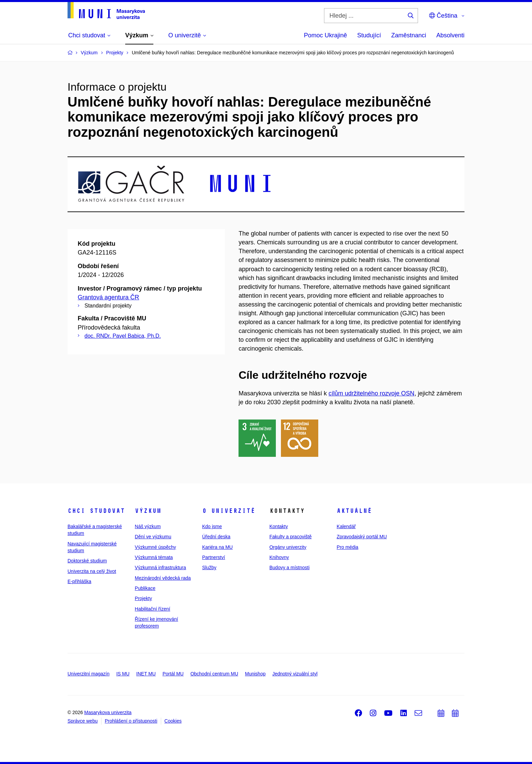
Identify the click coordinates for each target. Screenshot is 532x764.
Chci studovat (96, 511)
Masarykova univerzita (108, 712)
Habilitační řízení (152, 609)
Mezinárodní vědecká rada (163, 578)
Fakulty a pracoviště (291, 537)
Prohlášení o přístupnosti (131, 721)
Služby (209, 567)
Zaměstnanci (409, 35)
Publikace (145, 588)
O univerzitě (229, 511)
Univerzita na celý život (92, 571)
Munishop (255, 674)
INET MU (146, 674)
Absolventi (450, 35)
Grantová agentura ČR (108, 297)
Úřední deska (216, 537)
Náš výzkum (148, 526)
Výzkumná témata (154, 557)
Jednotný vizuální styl (295, 674)
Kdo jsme (212, 526)
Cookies (173, 721)
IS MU (123, 674)
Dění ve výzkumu (153, 537)
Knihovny (279, 557)
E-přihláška (79, 581)
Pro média (347, 547)
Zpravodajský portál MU (362, 537)
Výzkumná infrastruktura (160, 567)
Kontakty (279, 526)
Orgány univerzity (288, 547)
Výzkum (148, 511)
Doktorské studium (87, 561)
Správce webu (83, 721)
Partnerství (214, 557)
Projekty (143, 598)
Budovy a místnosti (289, 567)
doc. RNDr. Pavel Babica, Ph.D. (123, 336)
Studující (369, 35)
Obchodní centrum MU (214, 674)
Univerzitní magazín (89, 674)
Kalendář (346, 526)
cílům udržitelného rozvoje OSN (371, 393)
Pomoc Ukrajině (326, 35)
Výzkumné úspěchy (155, 547)
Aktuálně (354, 511)
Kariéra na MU (217, 547)
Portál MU (173, 674)
